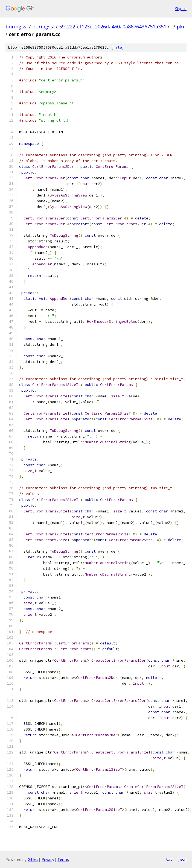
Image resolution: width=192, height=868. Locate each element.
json (182, 859)
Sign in (181, 9)
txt (169, 859)
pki (180, 27)
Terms (63, 859)
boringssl (17, 27)
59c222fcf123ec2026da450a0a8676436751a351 (113, 27)
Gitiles (33, 859)
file (118, 47)
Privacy (48, 859)
